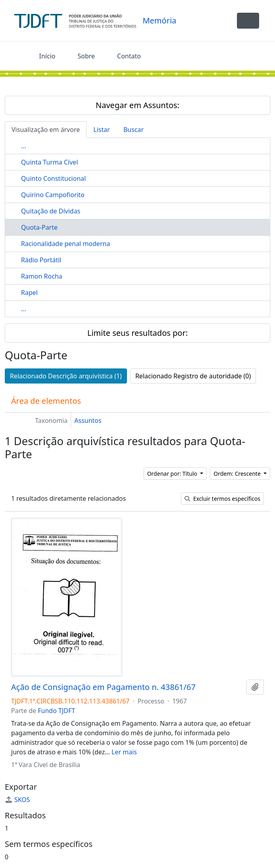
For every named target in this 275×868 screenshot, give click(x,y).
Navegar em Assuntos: (137, 105)
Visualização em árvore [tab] (46, 130)
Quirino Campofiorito (53, 195)
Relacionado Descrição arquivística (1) (66, 376)
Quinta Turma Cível (50, 162)
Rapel (29, 293)
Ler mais (124, 752)
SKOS (17, 800)
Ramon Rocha (42, 276)
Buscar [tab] (134, 130)
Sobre (86, 56)
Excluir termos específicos (222, 499)
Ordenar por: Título (173, 474)
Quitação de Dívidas (51, 211)
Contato (129, 56)
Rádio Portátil (41, 260)
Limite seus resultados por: (137, 333)
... (24, 146)
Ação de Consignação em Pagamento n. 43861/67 (103, 687)
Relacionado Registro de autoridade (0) (193, 376)
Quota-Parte (39, 227)
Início (47, 56)
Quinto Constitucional (53, 178)
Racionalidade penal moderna (65, 244)
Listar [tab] (102, 130)
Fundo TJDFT (56, 711)
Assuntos (88, 420)
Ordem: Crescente (238, 474)
